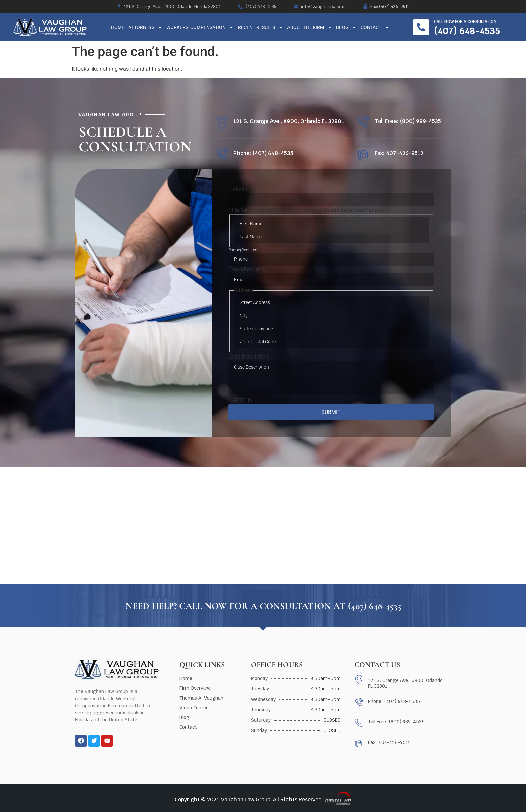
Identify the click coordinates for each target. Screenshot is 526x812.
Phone (244, 250)
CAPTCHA (240, 401)
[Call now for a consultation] (421, 27)
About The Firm (310, 27)
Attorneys (145, 27)
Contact (375, 27)
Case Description (248, 357)
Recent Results (260, 27)
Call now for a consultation (465, 22)
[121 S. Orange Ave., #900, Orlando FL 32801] (222, 122)
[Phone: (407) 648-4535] (222, 155)
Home (118, 27)
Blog (346, 27)
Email (247, 270)
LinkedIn (239, 190)
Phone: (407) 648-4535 (263, 153)
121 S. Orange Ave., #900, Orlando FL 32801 (289, 121)
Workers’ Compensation (200, 27)
